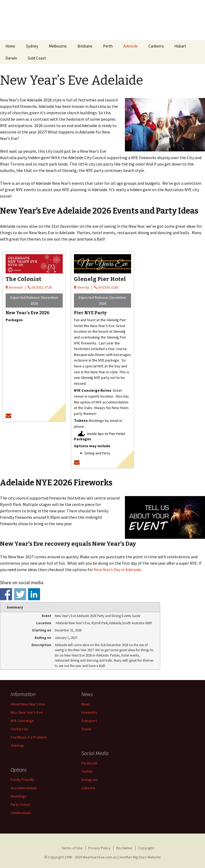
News (86, 704)
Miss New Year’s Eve (27, 712)
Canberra (156, 46)
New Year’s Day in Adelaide (117, 569)
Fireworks (89, 712)
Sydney (32, 46)
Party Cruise (20, 804)
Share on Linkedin (34, 594)
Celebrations (21, 813)
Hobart (180, 46)
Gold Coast (37, 58)
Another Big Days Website (140, 857)
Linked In (88, 788)
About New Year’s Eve (28, 704)
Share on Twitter (20, 594)
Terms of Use (72, 848)
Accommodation (24, 788)
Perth (108, 46)
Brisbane (85, 46)
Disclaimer (124, 848)
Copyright (146, 848)
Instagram (89, 780)
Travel (86, 729)
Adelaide (131, 46)
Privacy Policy (99, 848)
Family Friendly (23, 780)
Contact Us (19, 729)
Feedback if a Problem (29, 737)
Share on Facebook (6, 594)
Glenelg (82, 287)
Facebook (89, 763)
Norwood (14, 287)
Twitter (87, 771)
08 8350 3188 (106, 287)
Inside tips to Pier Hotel (106, 434)
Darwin (11, 58)
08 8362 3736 (40, 287)
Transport (89, 721)
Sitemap (17, 745)
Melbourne (58, 46)
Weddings (19, 796)
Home (10, 46)
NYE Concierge (22, 721)
